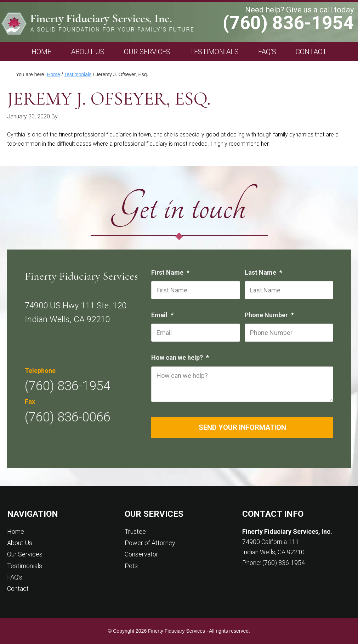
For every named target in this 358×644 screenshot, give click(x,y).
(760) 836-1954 (288, 23)
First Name (171, 272)
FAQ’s (15, 577)
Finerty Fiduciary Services (125, 24)
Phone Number (270, 315)
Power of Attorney (150, 543)
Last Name (264, 272)
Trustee (135, 531)
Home (16, 531)
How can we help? (181, 357)
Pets (131, 566)
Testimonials (25, 566)
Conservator (141, 554)
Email (163, 315)
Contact (18, 589)
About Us (20, 543)
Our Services (25, 554)
